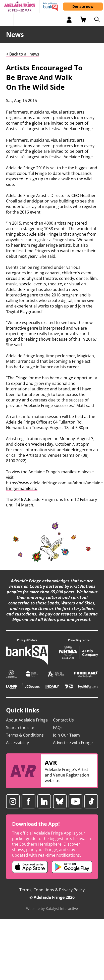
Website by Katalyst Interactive (52, 909)
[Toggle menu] (7, 20)
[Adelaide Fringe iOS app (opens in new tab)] (30, 867)
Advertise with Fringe (73, 743)
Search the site (20, 728)
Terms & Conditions (25, 735)
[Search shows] (97, 20)
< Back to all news (23, 54)
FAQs (58, 728)
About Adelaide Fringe (27, 720)
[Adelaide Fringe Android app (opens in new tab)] (72, 867)
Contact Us (63, 720)
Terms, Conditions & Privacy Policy (52, 890)
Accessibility (17, 743)
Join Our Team (66, 735)
